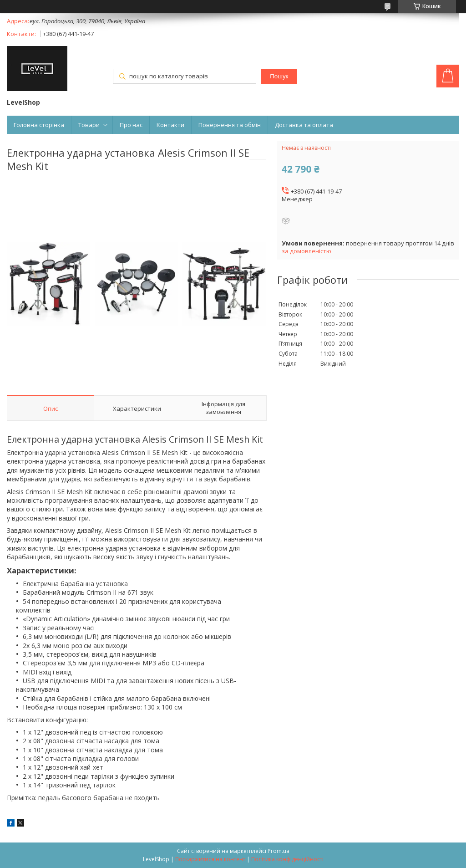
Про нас (131, 125)
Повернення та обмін (230, 125)
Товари (89, 125)
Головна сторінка (39, 125)
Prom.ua (279, 851)
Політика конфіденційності (287, 859)
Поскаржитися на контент (210, 859)
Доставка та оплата (304, 125)
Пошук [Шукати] (279, 76)
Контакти (170, 125)
